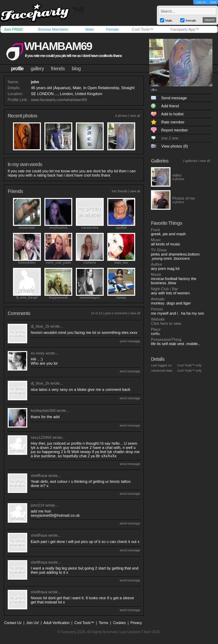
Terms (104, 623)
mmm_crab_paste (58, 263)
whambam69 (58, 46)
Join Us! (32, 623)
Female (112, 29)
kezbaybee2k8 (43, 410)
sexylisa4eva (58, 228)
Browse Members (53, 29)
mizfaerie (90, 263)
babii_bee (121, 263)
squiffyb (121, 228)
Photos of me (184, 198)
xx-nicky (38, 353)
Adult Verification (56, 623)
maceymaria (90, 228)
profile (17, 69)
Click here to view (166, 323)
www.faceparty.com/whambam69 (59, 100)
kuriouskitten (27, 263)
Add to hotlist (173, 114)
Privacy (136, 623)
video (177, 175)
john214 (38, 505)
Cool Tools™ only (189, 365)
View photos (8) (175, 146)
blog (76, 69)
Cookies (119, 623)
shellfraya (39, 475)
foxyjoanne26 (58, 298)
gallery (37, 69)
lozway (121, 298)
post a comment (116, 313)
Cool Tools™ (143, 29)
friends (58, 69)
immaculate (27, 228)
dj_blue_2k (40, 326)
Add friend (170, 106)
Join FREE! (14, 29)
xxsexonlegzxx (90, 298)
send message (130, 341)
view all (135, 116)
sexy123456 (41, 437)
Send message (174, 98)
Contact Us (13, 623)
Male (89, 29)
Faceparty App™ (185, 29)
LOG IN (201, 2)
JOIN (213, 2)
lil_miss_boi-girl (27, 298)
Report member (175, 130)
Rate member (173, 122)
